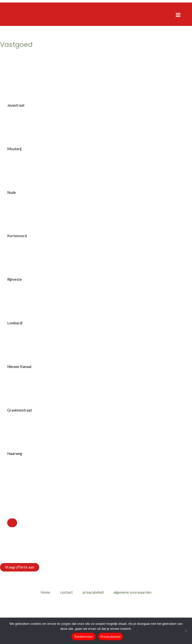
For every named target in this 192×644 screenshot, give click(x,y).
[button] (20, 567)
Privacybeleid (111, 637)
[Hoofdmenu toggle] (178, 15)
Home (45, 592)
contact (66, 592)
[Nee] (186, 631)
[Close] (12, 523)
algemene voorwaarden (133, 592)
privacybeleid (93, 592)
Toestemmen (84, 637)
